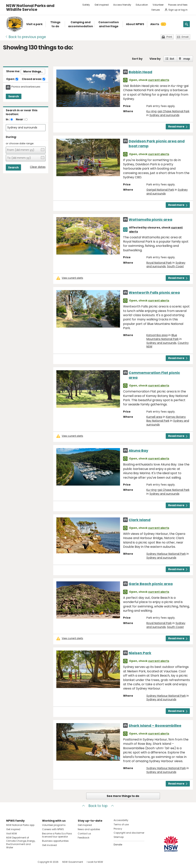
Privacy (118, 829)
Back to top (98, 806)
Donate (118, 845)
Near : (20, 119)
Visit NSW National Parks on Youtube (26, 862)
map (187, 59)
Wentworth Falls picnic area (154, 293)
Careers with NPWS (53, 829)
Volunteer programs (54, 825)
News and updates (89, 829)
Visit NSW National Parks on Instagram (18, 862)
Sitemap (119, 837)
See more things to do (123, 796)
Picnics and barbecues (26, 87)
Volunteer (158, 5)
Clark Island (140, 520)
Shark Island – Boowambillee (155, 726)
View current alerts (72, 278)
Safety (86, 5)
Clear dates (38, 167)
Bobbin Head (140, 72)
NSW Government (73, 862)
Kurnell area (154, 417)
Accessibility (121, 820)
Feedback (84, 838)
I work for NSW (95, 862)
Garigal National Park (160, 190)
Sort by (137, 59)
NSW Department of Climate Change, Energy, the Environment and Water (21, 842)
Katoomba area (157, 335)
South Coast (175, 266)
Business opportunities (55, 841)
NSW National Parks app (20, 825)
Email (185, 37)
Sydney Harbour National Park (166, 554)
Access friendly (122, 5)
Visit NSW (12, 834)
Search (14, 96)
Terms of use (121, 824)
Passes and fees (178, 5)
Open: (12, 79)
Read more (178, 127)
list (172, 59)
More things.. (33, 71)
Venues (156, 10)
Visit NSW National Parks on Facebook (10, 862)
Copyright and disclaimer (129, 833)
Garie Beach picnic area (151, 584)
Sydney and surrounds (164, 115)
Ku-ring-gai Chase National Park (168, 111)
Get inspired (102, 5)
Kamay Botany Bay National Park (166, 419)
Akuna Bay (138, 451)
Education (142, 5)
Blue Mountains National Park (163, 337)
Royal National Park (159, 263)
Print (169, 37)
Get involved (49, 845)
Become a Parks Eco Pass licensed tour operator (57, 835)
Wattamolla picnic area (150, 220)
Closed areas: (33, 79)
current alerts (159, 80)
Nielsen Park (140, 653)
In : (8, 119)
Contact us (84, 834)
